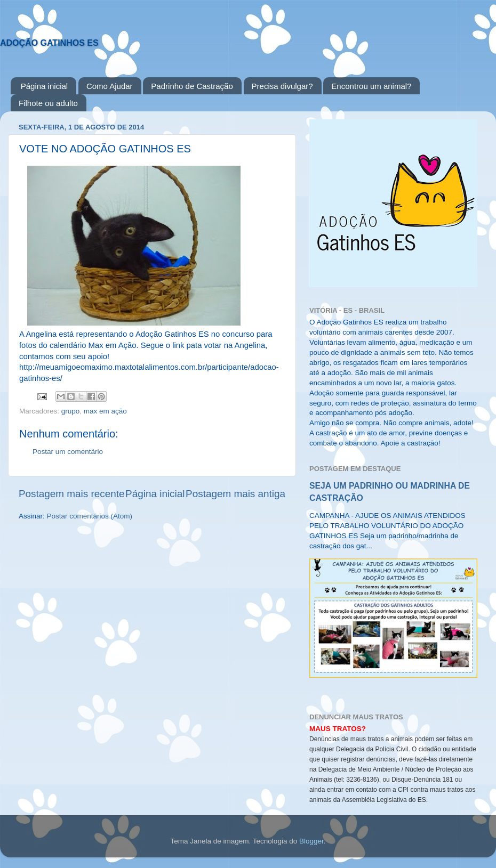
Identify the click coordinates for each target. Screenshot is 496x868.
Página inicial (44, 86)
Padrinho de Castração (192, 86)
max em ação (105, 411)
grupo (71, 411)
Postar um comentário (68, 452)
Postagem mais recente (71, 494)
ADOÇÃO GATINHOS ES (49, 43)
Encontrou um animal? (371, 86)
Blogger (311, 841)
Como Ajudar (110, 86)
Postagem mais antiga (235, 494)
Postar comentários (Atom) (90, 516)
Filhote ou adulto (48, 103)
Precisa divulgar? (282, 86)
